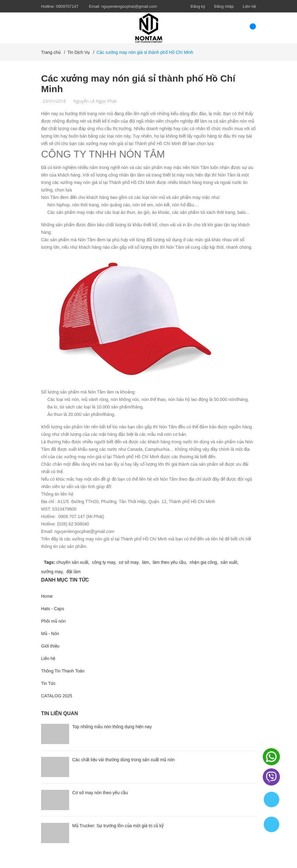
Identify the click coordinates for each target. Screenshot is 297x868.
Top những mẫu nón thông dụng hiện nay (112, 727)
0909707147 (67, 6)
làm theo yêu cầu (169, 562)
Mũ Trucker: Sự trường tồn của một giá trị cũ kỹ (118, 826)
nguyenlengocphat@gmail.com (129, 6)
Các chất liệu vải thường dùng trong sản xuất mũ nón (123, 760)
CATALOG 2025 (57, 696)
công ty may (103, 562)
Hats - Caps (53, 609)
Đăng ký (198, 6)
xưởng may (52, 572)
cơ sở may (128, 562)
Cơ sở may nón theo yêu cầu (100, 793)
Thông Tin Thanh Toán (63, 671)
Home (47, 596)
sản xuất (229, 562)
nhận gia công (203, 562)
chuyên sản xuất (72, 562)
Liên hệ (249, 6)
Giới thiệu (50, 646)
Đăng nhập (224, 6)
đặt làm (73, 572)
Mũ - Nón (50, 634)
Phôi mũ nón (53, 621)
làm (146, 562)
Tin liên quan (59, 713)
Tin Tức (48, 683)
